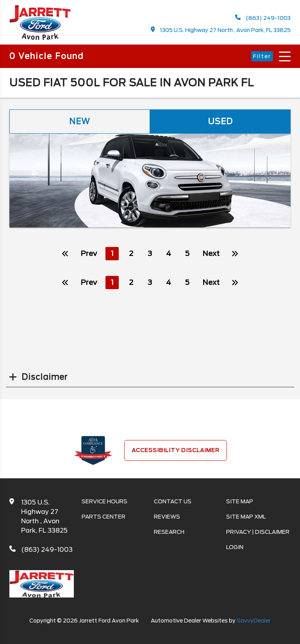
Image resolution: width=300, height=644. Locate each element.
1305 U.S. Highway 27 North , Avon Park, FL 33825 (221, 30)
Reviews (167, 517)
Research (169, 532)
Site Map (240, 501)
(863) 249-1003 (263, 18)
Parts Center (104, 517)
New (80, 122)
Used (220, 122)
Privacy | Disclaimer (258, 532)
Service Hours (104, 501)
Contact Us (173, 501)
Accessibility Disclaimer (176, 450)
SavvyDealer (254, 621)
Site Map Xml (246, 517)
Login (235, 547)
